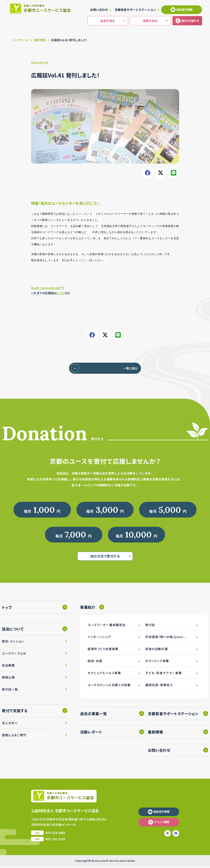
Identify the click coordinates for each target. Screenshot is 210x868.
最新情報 (40, 40)
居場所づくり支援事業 (103, 651)
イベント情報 (162, 824)
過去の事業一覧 (93, 715)
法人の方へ (10, 725)
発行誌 (150, 627)
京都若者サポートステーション (135, 10)
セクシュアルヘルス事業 (104, 675)
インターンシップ (99, 639)
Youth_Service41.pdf (46, 288)
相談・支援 (95, 663)
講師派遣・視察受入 (159, 687)
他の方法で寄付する (105, 558)
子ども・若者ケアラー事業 (163, 675)
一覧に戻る (122, 368)
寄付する (185, 21)
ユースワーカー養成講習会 (106, 627)
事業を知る (140, 21)
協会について (13, 631)
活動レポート (91, 734)
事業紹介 (88, 609)
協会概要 (8, 667)
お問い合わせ (99, 10)
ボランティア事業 (157, 663)
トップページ (21, 40)
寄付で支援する (15, 712)
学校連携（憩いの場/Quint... (166, 639)
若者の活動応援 (157, 651)
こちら (61, 293)
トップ (7, 609)
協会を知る (97, 21)
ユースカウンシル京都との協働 (109, 687)
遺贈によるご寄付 (14, 737)
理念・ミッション (13, 643)
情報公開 (8, 679)
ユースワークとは (14, 655)
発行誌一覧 (10, 691)
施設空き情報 (184, 10)
